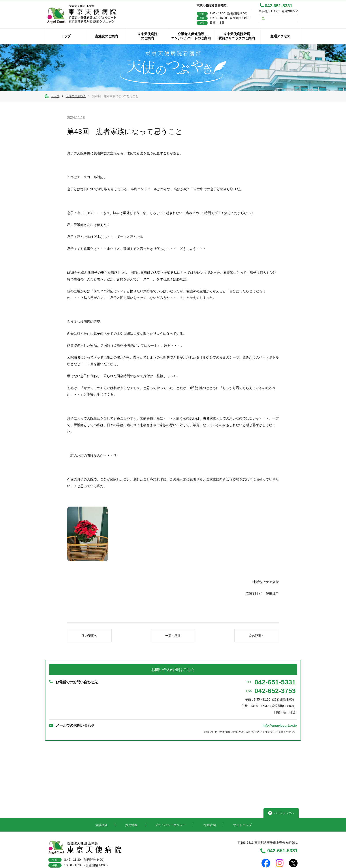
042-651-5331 (271, 689)
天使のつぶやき (76, 102)
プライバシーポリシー (170, 803)
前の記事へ (89, 642)
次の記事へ (257, 642)
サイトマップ (240, 803)
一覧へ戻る (173, 642)
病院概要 (103, 803)
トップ (55, 102)
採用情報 (132, 803)
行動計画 (208, 803)
